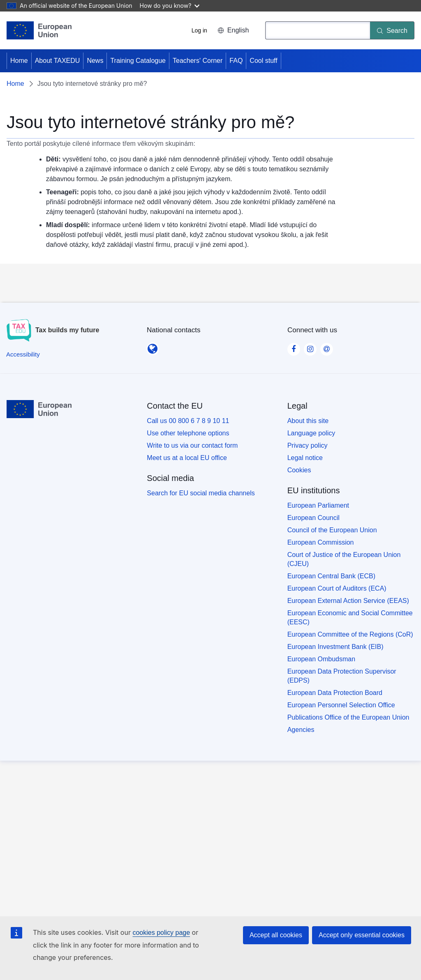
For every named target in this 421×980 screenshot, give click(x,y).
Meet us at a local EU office (187, 458)
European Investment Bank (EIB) (335, 647)
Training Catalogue (138, 61)
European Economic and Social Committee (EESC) (350, 618)
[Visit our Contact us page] (326, 347)
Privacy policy (308, 445)
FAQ (236, 61)
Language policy (311, 433)
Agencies (301, 730)
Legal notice (305, 458)
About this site (308, 421)
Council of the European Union (332, 530)
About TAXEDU (58, 61)
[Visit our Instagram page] (310, 347)
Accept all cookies (276, 935)
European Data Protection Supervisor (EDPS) (342, 676)
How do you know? (170, 6)
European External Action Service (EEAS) (348, 601)
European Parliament (318, 505)
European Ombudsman (321, 659)
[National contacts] (153, 346)
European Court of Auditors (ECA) (337, 588)
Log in (199, 30)
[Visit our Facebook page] (294, 347)
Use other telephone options (188, 433)
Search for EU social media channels (201, 493)
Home (19, 61)
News (95, 61)
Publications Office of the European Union (348, 717)
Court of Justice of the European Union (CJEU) (344, 559)
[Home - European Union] (39, 30)
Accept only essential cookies (362, 935)
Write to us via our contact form (192, 445)
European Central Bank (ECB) (331, 576)
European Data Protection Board (335, 693)
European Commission (321, 542)
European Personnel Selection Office (341, 705)
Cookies (299, 470)
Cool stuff (263, 61)
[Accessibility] (23, 354)
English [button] (233, 30)
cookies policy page (161, 933)
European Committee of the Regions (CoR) (350, 634)
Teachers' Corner (198, 61)
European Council (313, 518)
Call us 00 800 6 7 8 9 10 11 (188, 421)
